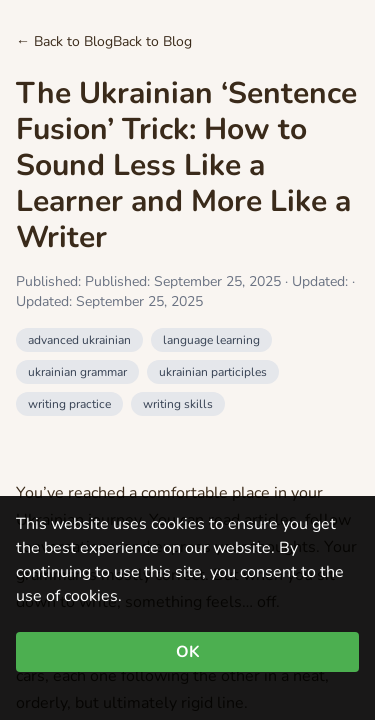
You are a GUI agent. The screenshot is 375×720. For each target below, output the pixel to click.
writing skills (178, 404)
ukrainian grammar (77, 372)
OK (188, 652)
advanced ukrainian (79, 340)
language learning (211, 340)
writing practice (69, 404)
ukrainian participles (213, 372)
